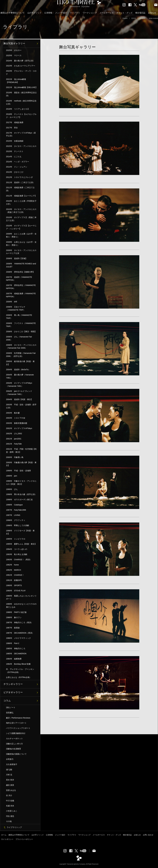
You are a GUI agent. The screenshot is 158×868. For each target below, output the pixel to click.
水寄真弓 (10, 759)
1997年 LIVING (13, 515)
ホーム (4, 835)
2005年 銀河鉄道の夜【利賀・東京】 (20, 363)
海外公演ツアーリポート (16, 723)
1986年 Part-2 (13, 643)
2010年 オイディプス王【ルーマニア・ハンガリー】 (21, 227)
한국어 (134, 18)
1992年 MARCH (14, 570)
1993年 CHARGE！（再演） (19, 560)
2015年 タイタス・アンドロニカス (21, 146)
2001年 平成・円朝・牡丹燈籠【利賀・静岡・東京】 (21, 451)
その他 (9, 821)
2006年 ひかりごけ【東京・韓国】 (21, 332)
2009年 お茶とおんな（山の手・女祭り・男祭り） (21, 244)
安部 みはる (11, 790)
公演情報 (48, 13)
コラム (7, 701)
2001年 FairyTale (14, 444)
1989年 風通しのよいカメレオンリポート (21, 597)
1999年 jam (12, 476)
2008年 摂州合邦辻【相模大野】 (20, 272)
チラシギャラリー (13, 684)
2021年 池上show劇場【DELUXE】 (22, 87)
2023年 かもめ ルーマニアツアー (21, 66)
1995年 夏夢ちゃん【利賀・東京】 (21, 544)
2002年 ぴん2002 (14, 434)
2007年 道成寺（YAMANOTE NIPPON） (19, 279)
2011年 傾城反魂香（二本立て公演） (20, 189)
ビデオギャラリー (13, 692)
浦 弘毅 (9, 770)
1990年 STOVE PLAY (16, 591)
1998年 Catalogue (14, 505)
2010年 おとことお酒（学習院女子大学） (21, 202)
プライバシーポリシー (24, 839)
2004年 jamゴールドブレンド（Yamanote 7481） (19, 393)
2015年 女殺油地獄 (15, 141)
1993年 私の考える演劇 (17, 554)
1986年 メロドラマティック (18, 638)
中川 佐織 (10, 801)
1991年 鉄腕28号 (14, 580)
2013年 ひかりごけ (15, 172)
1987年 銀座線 (13, 628)
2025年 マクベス (14, 55)
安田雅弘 (10, 713)
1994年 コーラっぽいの (17, 549)
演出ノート (11, 707)
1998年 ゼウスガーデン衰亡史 (19, 500)
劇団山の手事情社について (13, 13)
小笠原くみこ (12, 811)
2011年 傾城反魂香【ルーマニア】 (21, 196)
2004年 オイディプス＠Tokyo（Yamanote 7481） (19, 385)
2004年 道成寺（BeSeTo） (18, 370)
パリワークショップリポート (18, 728)
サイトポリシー (7, 839)
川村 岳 (9, 775)
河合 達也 (10, 816)
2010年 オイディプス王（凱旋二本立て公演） (21, 219)
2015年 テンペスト (15, 151)
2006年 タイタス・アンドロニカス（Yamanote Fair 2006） (21, 347)
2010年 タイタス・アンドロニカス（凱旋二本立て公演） (21, 211)
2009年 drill (11, 302)
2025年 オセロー (14, 50)
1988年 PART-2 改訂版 (16, 612)
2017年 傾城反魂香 (15, 122)
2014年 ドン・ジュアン (17, 167)
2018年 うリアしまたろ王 (18, 109)
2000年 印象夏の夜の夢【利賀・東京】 (21, 464)
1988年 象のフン (14, 617)
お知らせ (152, 13)
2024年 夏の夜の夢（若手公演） (20, 61)
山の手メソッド (34, 13)
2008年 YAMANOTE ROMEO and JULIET (21, 265)
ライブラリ (75, 13)
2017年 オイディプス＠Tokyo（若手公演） (21, 134)
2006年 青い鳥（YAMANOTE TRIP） (19, 317)
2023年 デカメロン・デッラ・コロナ (21, 72)
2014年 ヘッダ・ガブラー (18, 162)
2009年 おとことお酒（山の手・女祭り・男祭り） (21, 235)
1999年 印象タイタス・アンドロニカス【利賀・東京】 (21, 483)
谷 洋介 (9, 795)
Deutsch (142, 18)
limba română (153, 18)
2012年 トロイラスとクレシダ (19, 177)
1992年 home (12, 565)
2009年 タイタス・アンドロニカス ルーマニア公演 (22, 252)
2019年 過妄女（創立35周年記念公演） (21, 94)
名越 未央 (10, 806)
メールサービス (107, 13)
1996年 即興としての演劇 (18, 525)
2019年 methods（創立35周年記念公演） (21, 102)
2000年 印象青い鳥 (15, 457)
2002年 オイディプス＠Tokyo (19, 428)
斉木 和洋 (10, 780)
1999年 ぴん (12, 489)
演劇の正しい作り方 (14, 744)
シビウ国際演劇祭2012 (16, 733)
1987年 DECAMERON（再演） (20, 633)
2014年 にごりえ (14, 157)
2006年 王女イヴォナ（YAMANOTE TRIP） (16, 308)
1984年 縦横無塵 (14, 659)
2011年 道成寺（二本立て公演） (20, 182)
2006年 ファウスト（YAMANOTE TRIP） (21, 325)
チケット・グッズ (124, 13)
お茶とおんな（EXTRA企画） (19, 677)
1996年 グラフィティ (16, 520)
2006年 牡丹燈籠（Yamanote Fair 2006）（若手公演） (21, 355)
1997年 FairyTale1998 (16, 510)
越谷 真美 (10, 785)
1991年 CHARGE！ (15, 575)
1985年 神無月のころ (16, 648)
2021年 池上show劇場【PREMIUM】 (16, 81)
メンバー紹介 (61, 13)
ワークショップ (90, 13)
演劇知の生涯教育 (14, 749)
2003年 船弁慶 (13, 413)
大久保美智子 (12, 764)
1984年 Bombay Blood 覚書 (18, 664)
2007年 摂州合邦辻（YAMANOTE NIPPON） (21, 287)
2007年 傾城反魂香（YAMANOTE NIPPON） (21, 295)
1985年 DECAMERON (16, 654)
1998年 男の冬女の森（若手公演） (21, 494)
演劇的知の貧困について (16, 754)
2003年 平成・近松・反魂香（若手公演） (21, 406)
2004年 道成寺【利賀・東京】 (19, 399)
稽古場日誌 (140, 13)
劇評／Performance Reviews (18, 718)
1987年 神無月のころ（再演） (19, 622)
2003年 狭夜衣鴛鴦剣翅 (17, 423)
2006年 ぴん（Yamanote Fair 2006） (19, 338)
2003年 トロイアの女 (16, 418)
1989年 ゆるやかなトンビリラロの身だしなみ (21, 605)
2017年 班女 (12, 128)
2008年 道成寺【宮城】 (17, 258)
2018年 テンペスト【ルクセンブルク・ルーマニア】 (21, 116)
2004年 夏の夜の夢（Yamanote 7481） (20, 376)
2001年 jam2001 (14, 439)
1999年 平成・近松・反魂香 (18, 471)
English (125, 18)
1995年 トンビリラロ (16, 539)
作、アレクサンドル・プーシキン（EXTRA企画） (20, 671)
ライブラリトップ (14, 827)
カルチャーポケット (14, 739)
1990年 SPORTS (14, 585)
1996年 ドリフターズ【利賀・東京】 (20, 532)
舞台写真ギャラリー (14, 43)
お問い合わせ (148, 835)
